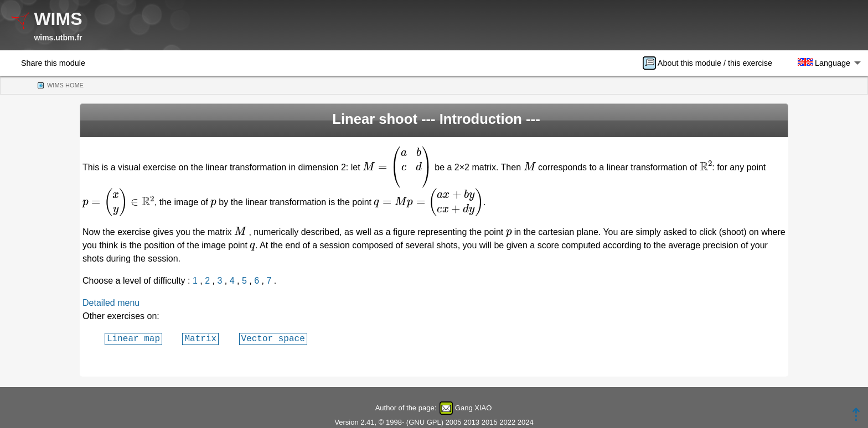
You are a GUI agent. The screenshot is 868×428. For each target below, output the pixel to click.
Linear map (133, 338)
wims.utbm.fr (58, 38)
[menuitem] (711, 63)
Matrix (200, 338)
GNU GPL (425, 422)
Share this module (53, 63)
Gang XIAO (473, 408)
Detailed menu (111, 303)
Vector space (273, 338)
